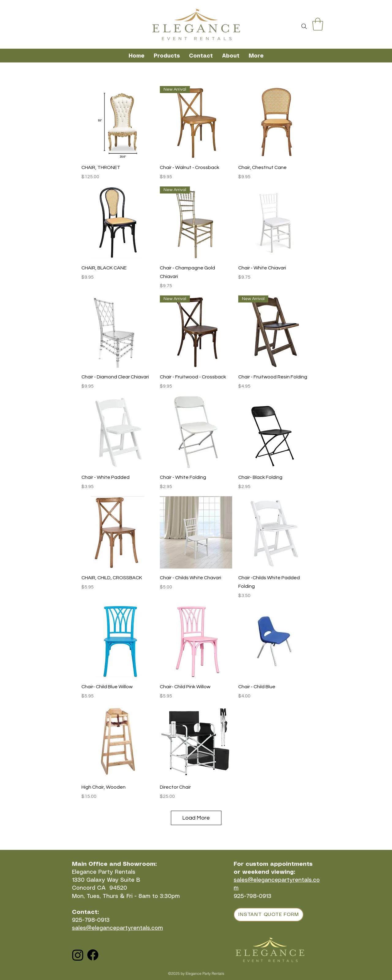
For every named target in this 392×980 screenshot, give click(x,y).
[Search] (304, 26)
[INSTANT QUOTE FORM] (269, 915)
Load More (196, 818)
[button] (318, 24)
